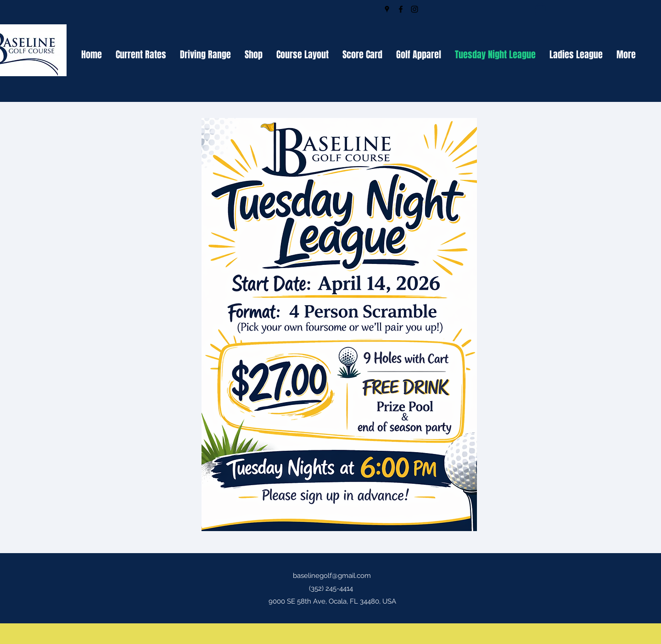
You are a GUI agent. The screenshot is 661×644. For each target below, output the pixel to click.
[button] (540, 9)
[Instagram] (415, 9)
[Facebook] (401, 9)
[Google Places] (387, 9)
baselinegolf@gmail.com (332, 576)
